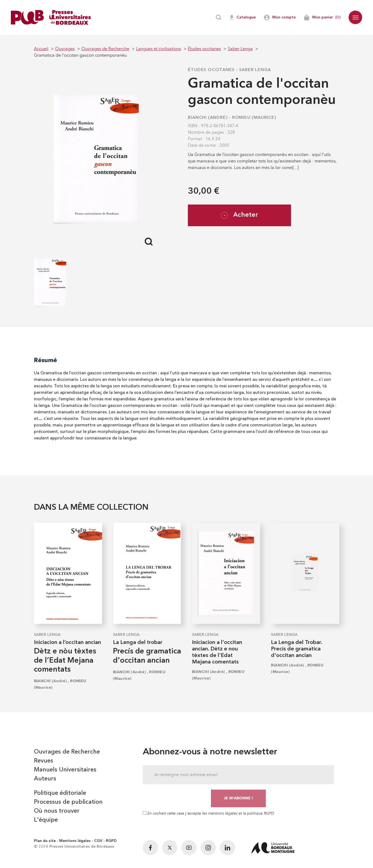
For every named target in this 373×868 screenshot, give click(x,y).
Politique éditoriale (60, 793)
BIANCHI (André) (208, 118)
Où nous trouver (57, 811)
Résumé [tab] (45, 360)
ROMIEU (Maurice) (254, 118)
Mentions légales (75, 841)
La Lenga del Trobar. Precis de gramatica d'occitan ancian (297, 649)
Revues (44, 761)
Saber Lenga (255, 70)
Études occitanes (211, 70)
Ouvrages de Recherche (67, 752)
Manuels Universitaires (65, 770)
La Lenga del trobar (138, 643)
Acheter (240, 215)
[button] (355, 17)
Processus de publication (68, 802)
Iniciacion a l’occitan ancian (67, 643)
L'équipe (46, 820)
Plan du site (45, 841)
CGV (98, 841)
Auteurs (45, 779)
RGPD (111, 841)
